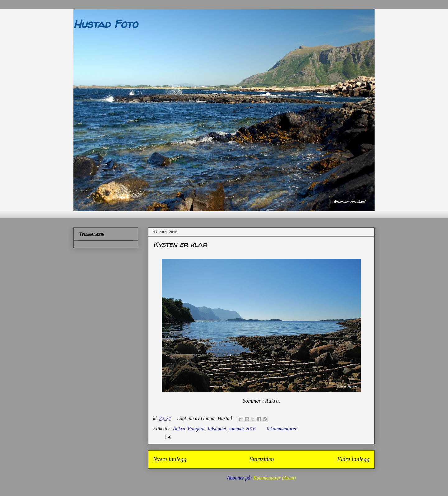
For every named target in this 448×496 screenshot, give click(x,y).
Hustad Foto (105, 24)
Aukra (179, 429)
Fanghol (196, 429)
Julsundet (216, 429)
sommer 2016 (242, 429)
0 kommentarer (282, 429)
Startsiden (262, 459)
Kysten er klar (180, 244)
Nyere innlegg (170, 459)
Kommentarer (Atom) (275, 478)
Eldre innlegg (353, 459)
